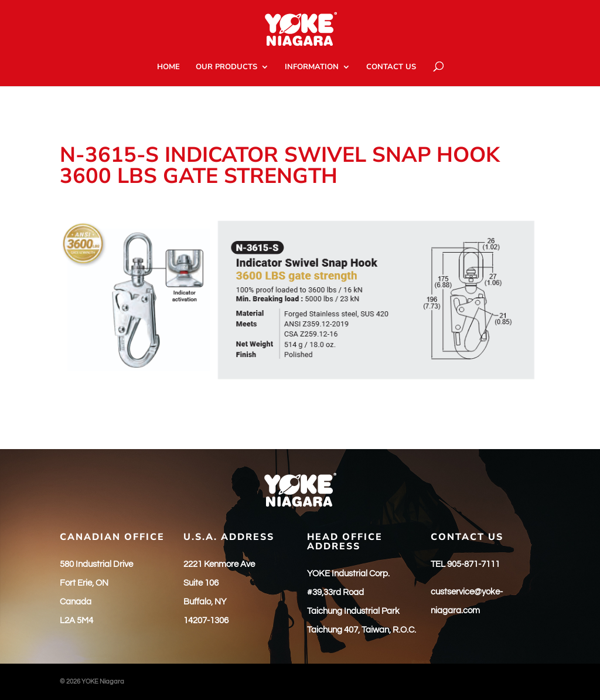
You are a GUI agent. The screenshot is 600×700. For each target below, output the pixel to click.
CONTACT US (391, 67)
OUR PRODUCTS (226, 67)
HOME (168, 67)
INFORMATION (312, 67)
